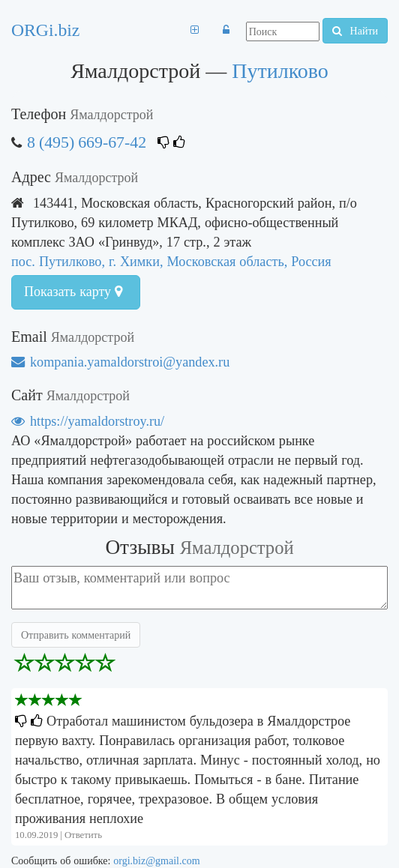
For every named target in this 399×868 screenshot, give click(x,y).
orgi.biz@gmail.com (156, 861)
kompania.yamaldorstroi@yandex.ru (120, 362)
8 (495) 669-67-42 (87, 142)
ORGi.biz (45, 30)
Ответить (83, 835)
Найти (355, 31)
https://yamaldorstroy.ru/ (88, 421)
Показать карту (73, 292)
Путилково (280, 71)
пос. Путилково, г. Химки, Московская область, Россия (171, 261)
